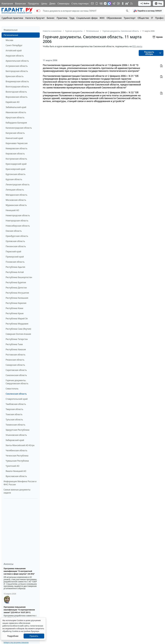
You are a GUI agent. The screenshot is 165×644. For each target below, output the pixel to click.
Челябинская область (16, 450)
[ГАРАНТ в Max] (109, 3)
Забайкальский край (16, 107)
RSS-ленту (137, 46)
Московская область (16, 200)
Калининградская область (19, 128)
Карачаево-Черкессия (17, 143)
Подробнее (13, 636)
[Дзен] (105, 3)
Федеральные (11, 30)
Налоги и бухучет (35, 18)
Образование (114, 18)
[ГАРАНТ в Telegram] (114, 3)
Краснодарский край (16, 164)
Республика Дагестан (16, 288)
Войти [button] (145, 3)
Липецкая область (15, 190)
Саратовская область (16, 370)
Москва (9, 40)
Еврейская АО (13, 102)
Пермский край (13, 252)
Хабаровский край (15, 440)
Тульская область (14, 420)
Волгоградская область (17, 87)
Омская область (14, 231)
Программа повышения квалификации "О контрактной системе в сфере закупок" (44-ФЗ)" (19, 571)
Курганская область (16, 174)
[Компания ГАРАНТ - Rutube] (127, 3)
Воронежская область (17, 97)
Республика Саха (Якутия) (18, 329)
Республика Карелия (16, 303)
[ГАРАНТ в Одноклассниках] (123, 3)
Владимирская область (17, 81)
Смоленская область (16, 394)
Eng (158, 3)
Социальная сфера (87, 18)
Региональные (11, 35)
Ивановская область (16, 112)
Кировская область (15, 154)
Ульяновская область (16, 435)
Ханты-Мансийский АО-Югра (20, 445)
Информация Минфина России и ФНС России (20, 483)
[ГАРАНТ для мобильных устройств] (97, 3)
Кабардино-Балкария (16, 123)
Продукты (33, 3)
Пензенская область (16, 246)
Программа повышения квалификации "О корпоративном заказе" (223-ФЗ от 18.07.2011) (19, 610)
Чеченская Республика (17, 456)
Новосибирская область (18, 226)
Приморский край (15, 257)
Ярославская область (16, 476)
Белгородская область (17, 71)
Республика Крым (15, 313)
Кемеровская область (16, 148)
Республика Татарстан (17, 339)
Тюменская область (15, 425)
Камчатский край (14, 138)
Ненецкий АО (12, 210)
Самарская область (15, 365)
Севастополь (12, 389)
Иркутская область (15, 118)
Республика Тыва (14, 344)
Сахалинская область (16, 375)
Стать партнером (81, 3)
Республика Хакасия (16, 349)
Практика (62, 18)
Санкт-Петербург (14, 45)
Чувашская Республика (17, 461)
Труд (72, 18)
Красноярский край (15, 169)
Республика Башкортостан (19, 277)
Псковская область (15, 262)
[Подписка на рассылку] (92, 3)
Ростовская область (15, 355)
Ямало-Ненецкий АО (16, 471)
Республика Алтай (15, 272)
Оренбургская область (17, 236)
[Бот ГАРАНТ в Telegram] (118, 3)
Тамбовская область (16, 404)
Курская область (14, 179)
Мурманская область (16, 205)
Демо (52, 3)
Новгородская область (17, 221)
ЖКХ (102, 18)
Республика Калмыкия (17, 298)
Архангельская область (17, 61)
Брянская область (15, 76)
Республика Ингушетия (17, 293)
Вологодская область (16, 92)
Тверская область (14, 409)
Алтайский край (14, 51)
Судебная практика (12, 18)
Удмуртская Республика (18, 430)
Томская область (14, 414)
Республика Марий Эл (17, 319)
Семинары (63, 3)
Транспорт (130, 18)
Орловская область (15, 241)
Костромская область (16, 159)
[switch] (38, 11)
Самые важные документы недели (17, 491)
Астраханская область (17, 66)
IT (152, 18)
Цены (44, 3)
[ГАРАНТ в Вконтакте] (101, 3)
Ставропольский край (17, 399)
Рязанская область (15, 360)
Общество (143, 18)
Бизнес (51, 18)
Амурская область (15, 56)
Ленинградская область (18, 185)
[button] (148, 11)
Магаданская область (16, 195)
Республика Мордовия (17, 324)
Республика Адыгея (15, 267)
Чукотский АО (13, 466)
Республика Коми (14, 308)
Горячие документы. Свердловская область (17, 382)
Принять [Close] (34, 636)
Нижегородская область (18, 215)
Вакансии (20, 3)
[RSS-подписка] (131, 3)
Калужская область (15, 133)
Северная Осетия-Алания (18, 334)
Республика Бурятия (16, 282)
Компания (7, 3)
